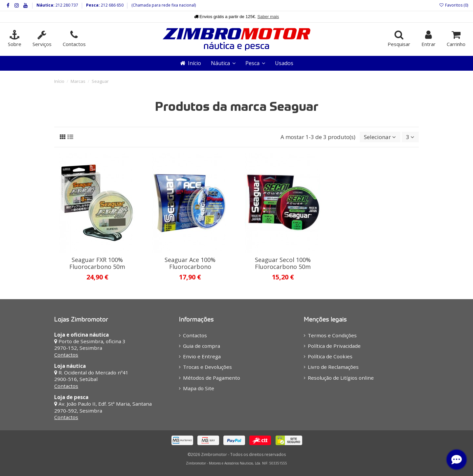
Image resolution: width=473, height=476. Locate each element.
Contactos (66, 355)
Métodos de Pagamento (212, 378)
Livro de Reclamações (333, 367)
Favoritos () (454, 5)
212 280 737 (66, 5)
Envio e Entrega (202, 356)
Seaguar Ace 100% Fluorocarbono (190, 263)
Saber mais (268, 17)
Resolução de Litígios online (341, 378)
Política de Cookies (330, 356)
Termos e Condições (332, 335)
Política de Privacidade (334, 346)
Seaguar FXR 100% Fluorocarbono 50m (97, 263)
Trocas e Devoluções (207, 367)
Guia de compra (202, 346)
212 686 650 (112, 5)
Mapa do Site (199, 388)
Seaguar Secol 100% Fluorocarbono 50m (283, 263)
